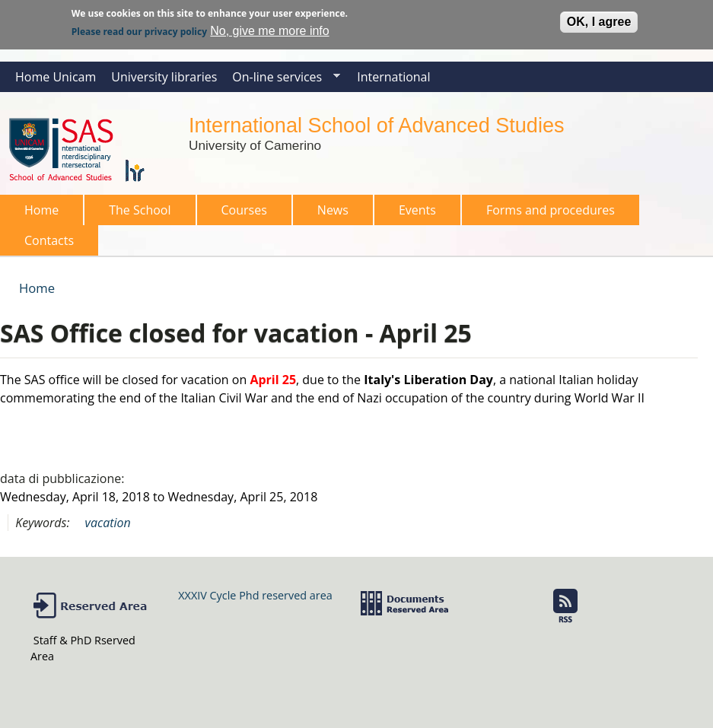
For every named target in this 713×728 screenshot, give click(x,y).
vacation (108, 523)
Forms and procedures (546, 213)
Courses (240, 213)
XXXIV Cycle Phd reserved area (255, 595)
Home (41, 210)
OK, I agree (599, 19)
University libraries (164, 77)
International (393, 77)
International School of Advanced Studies (376, 125)
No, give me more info (270, 29)
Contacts (49, 240)
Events (417, 210)
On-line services (282, 80)
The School (135, 213)
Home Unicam (56, 77)
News (333, 210)
